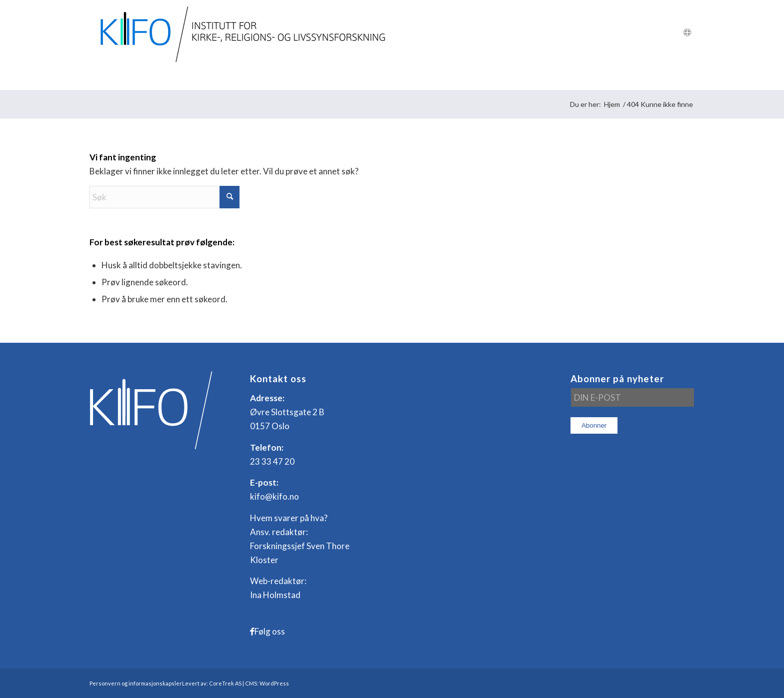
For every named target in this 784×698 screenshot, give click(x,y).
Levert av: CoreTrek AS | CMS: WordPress (235, 683)
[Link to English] (687, 32)
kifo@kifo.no (274, 496)
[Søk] (688, 77)
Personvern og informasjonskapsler (136, 683)
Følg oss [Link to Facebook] (270, 631)
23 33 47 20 (272, 461)
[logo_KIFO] (240, 32)
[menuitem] (114, 77)
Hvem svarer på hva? (289, 518)
